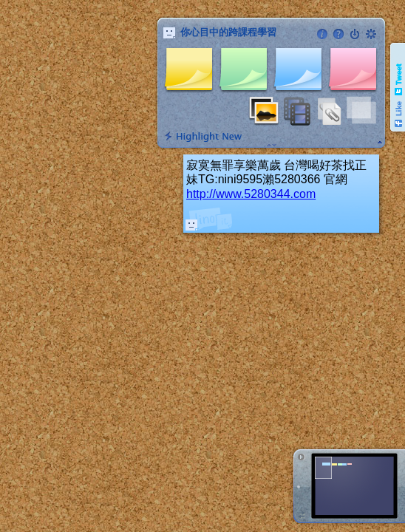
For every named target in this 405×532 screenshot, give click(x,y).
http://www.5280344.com (251, 194)
